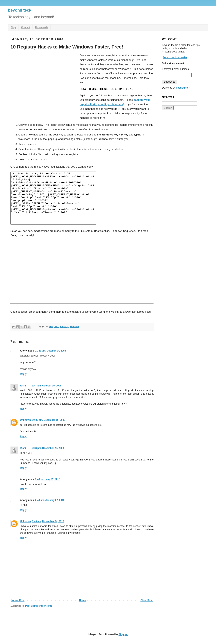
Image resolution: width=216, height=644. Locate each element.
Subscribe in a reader (175, 57)
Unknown (25, 420)
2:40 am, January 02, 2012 (50, 500)
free (51, 326)
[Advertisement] (44, 83)
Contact (26, 27)
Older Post (146, 600)
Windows (74, 326)
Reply (23, 374)
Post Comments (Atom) (38, 606)
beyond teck (20, 10)
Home (82, 600)
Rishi (23, 386)
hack (56, 326)
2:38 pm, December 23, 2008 (48, 448)
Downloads (42, 27)
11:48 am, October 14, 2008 (50, 351)
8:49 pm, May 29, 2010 (47, 479)
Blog (13, 27)
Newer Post (18, 600)
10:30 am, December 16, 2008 (49, 420)
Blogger (123, 634)
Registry (64, 326)
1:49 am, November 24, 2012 (48, 521)
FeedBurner (183, 88)
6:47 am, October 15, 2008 (46, 386)
